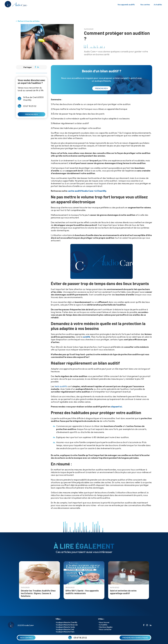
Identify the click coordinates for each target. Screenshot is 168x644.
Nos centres (145, 5)
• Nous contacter (105, 629)
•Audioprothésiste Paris (65, 632)
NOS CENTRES (26, 638)
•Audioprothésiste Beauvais (67, 625)
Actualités (158, 5)
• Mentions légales (105, 627)
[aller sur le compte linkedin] (151, 625)
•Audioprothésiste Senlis (65, 627)
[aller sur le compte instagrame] (147, 625)
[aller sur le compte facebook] (144, 625)
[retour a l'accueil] (16, 5)
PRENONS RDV (31, 114)
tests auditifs (61, 386)
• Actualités (103, 625)
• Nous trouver (104, 622)
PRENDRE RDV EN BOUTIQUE (135, 638)
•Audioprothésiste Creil (65, 629)
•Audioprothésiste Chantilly (66, 622)
